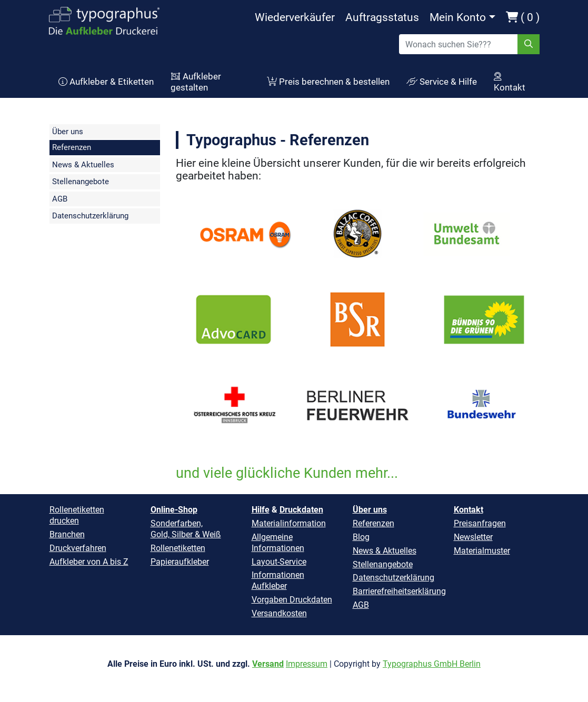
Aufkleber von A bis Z (89, 562)
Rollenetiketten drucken (77, 515)
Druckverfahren (78, 548)
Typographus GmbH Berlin (432, 664)
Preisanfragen (480, 523)
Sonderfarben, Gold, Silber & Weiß (186, 529)
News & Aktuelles (83, 165)
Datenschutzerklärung (90, 216)
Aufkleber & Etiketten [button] (106, 82)
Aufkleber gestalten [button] (196, 82)
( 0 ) (523, 17)
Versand (268, 664)
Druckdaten (301, 510)
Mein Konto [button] (458, 17)
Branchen (67, 534)
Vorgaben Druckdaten (292, 600)
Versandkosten (279, 613)
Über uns (68, 132)
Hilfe (261, 510)
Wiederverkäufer (295, 17)
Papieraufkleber (180, 562)
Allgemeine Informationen (278, 543)
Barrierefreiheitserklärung (399, 591)
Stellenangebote (81, 182)
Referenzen (72, 147)
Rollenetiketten (178, 548)
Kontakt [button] (510, 83)
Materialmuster (482, 551)
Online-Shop (174, 510)
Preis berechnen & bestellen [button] (328, 82)
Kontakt (469, 510)
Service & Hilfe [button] (442, 82)
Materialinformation (289, 523)
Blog (361, 537)
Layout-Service (279, 562)
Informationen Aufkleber (278, 580)
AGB (60, 199)
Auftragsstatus (382, 17)
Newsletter (473, 537)
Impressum (307, 664)
